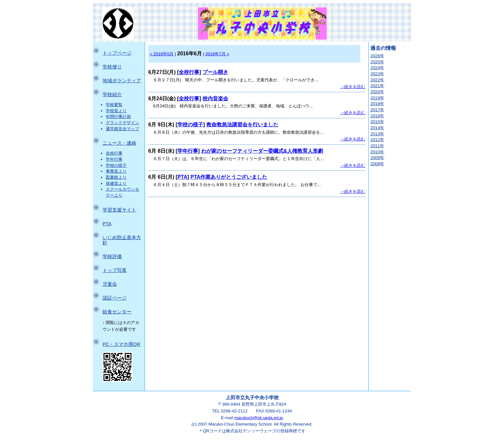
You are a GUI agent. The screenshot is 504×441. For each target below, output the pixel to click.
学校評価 (112, 256)
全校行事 (114, 153)
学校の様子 (116, 165)
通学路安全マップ (122, 129)
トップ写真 (115, 270)
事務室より (116, 171)
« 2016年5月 (162, 54)
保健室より (116, 183)
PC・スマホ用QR (121, 344)
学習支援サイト (119, 210)
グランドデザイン (122, 123)
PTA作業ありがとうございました (229, 177)
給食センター (117, 312)
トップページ (117, 53)
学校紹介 (112, 94)
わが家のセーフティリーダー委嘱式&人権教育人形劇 (262, 151)
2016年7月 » (217, 54)
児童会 (110, 284)
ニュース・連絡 (119, 143)
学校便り (112, 67)
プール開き (215, 72)
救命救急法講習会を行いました (242, 125)
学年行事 (114, 159)
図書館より (116, 177)
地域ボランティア (122, 81)
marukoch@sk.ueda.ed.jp (259, 418)
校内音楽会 (215, 99)
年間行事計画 (118, 117)
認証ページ (115, 298)
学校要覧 (114, 105)
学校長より (116, 111)
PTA (107, 224)
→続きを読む (353, 87)
